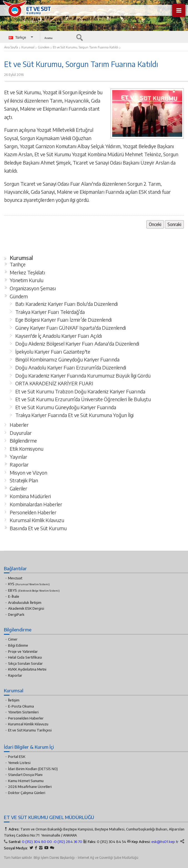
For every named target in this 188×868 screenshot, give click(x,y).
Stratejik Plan (24, 480)
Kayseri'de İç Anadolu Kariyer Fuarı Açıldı (59, 336)
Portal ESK (17, 757)
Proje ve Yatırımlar (23, 651)
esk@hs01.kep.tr (165, 842)
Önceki (155, 224)
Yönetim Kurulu (27, 280)
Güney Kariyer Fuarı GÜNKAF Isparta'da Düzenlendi (71, 328)
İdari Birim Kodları (23, 769)
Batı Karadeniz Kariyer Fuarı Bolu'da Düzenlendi (67, 304)
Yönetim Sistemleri (23, 712)
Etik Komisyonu (27, 449)
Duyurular (21, 433)
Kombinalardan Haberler (36, 504)
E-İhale (14, 596)
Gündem (19, 296)
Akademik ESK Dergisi (26, 608)
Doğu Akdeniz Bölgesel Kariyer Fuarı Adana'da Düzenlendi (77, 344)
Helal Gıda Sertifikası (25, 657)
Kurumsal (21, 258)
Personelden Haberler (33, 512)
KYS (29, 584)
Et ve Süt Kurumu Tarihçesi (30, 730)
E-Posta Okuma (21, 706)
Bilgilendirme (23, 441)
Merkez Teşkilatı (27, 272)
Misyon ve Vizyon (28, 473)
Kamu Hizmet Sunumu (26, 781)
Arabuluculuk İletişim (25, 602)
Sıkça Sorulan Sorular (25, 663)
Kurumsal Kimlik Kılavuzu (37, 520)
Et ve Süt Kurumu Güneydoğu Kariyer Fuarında (66, 407)
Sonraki (174, 224)
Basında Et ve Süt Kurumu (38, 528)
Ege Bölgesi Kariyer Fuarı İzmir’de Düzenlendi (63, 320)
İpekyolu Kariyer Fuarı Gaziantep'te (53, 352)
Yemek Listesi (19, 763)
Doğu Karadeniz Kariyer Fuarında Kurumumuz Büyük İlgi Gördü (83, 376)
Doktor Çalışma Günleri (27, 793)
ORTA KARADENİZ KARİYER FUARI (54, 383)
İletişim (14, 700)
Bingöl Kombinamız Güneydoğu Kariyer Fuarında (67, 359)
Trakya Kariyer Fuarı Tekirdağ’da (50, 312)
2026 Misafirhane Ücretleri (30, 787)
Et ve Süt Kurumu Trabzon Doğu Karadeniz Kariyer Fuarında (80, 391)
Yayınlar (18, 457)
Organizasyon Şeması (33, 288)
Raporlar (19, 465)
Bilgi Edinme (18, 645)
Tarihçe (18, 264)
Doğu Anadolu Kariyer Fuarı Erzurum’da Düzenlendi (71, 368)
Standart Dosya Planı (25, 775)
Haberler (19, 425)
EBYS (34, 590)
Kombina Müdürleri (30, 496)
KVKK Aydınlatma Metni (27, 669)
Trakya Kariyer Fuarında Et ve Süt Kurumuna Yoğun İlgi (74, 415)
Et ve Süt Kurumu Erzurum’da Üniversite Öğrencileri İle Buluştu (83, 399)
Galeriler (18, 488)
